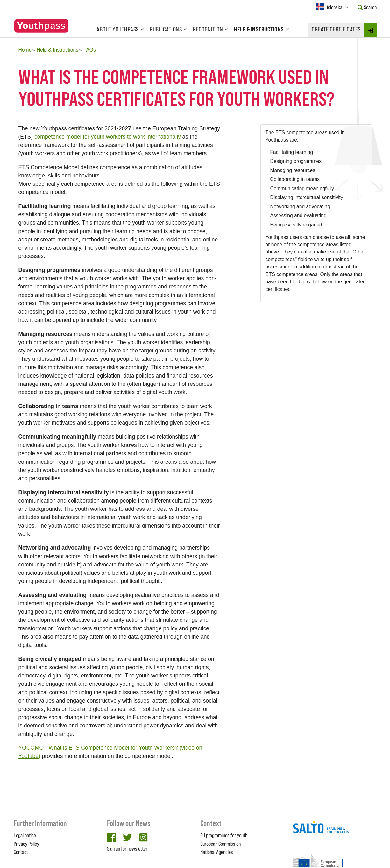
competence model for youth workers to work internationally (108, 137)
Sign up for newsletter (127, 849)
